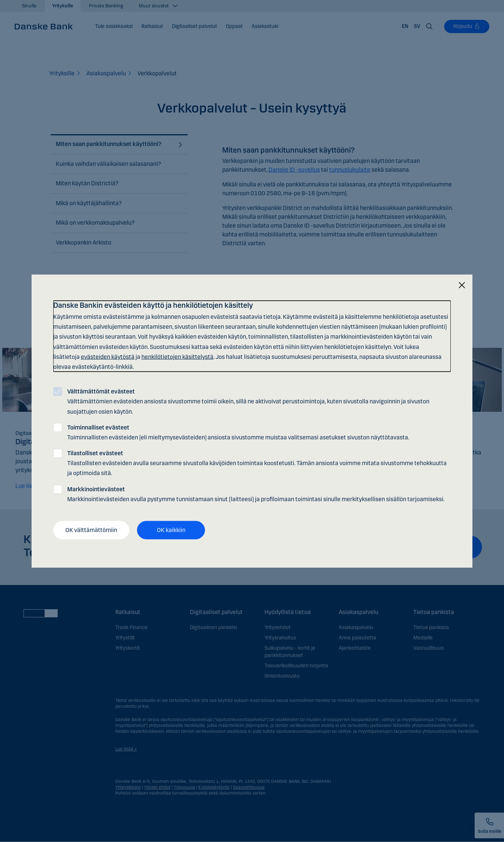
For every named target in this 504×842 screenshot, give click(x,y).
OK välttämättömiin (91, 530)
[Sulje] (462, 286)
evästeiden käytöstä (108, 356)
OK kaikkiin (171, 530)
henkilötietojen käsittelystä (177, 356)
